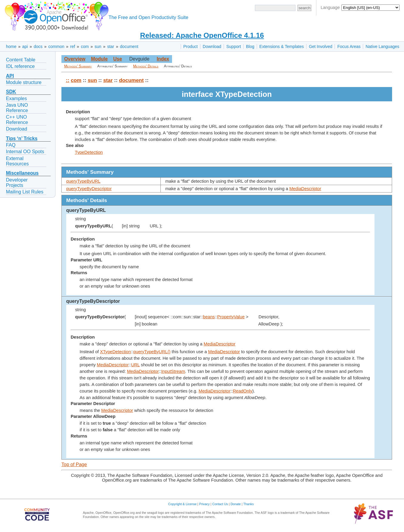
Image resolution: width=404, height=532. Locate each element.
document (129, 46)
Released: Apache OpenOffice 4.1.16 (202, 35)
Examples (16, 99)
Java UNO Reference (17, 108)
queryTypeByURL (83, 181)
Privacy (204, 504)
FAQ (11, 145)
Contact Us (220, 504)
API (10, 76)
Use (118, 59)
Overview (75, 59)
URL (136, 365)
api (25, 46)
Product (191, 46)
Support (234, 46)
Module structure (24, 82)
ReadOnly (243, 391)
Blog (250, 46)
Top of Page (74, 464)
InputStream (173, 371)
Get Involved (321, 46)
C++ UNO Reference (17, 120)
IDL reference (20, 66)
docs (38, 46)
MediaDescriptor (305, 189)
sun (98, 46)
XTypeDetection (115, 352)
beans (209, 317)
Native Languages (382, 46)
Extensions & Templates (282, 46)
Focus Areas (349, 46)
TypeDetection (89, 152)
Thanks (249, 504)
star (110, 46)
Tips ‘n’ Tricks (22, 138)
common (56, 46)
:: (68, 80)
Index (163, 59)
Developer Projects (17, 183)
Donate (236, 504)
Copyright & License (182, 504)
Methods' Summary (78, 66)
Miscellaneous (22, 173)
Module (99, 59)
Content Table (21, 60)
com (85, 46)
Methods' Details (146, 66)
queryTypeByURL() (152, 352)
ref (72, 46)
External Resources (17, 161)
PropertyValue (231, 317)
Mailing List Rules (25, 192)
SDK (11, 92)
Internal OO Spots (25, 152)
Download (212, 46)
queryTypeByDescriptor (89, 189)
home (11, 46)
